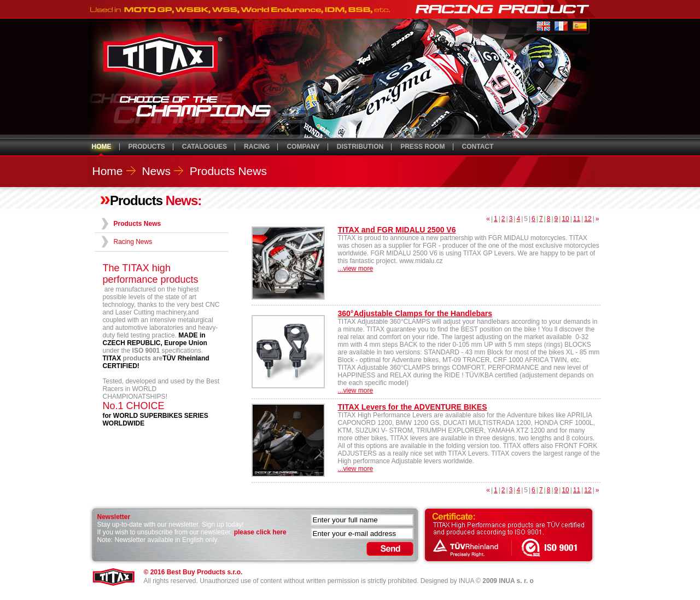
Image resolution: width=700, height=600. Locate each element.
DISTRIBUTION (360, 147)
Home (108, 171)
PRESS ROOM (422, 147)
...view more (356, 269)
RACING (257, 147)
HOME (102, 147)
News (156, 171)
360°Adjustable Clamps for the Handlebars (415, 313)
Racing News (133, 242)
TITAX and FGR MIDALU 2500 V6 (397, 230)
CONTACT (478, 147)
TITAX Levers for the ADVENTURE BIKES (413, 407)
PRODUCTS (147, 147)
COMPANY (303, 147)
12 (588, 219)
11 (577, 219)
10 (565, 219)
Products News (228, 171)
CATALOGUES (205, 147)
